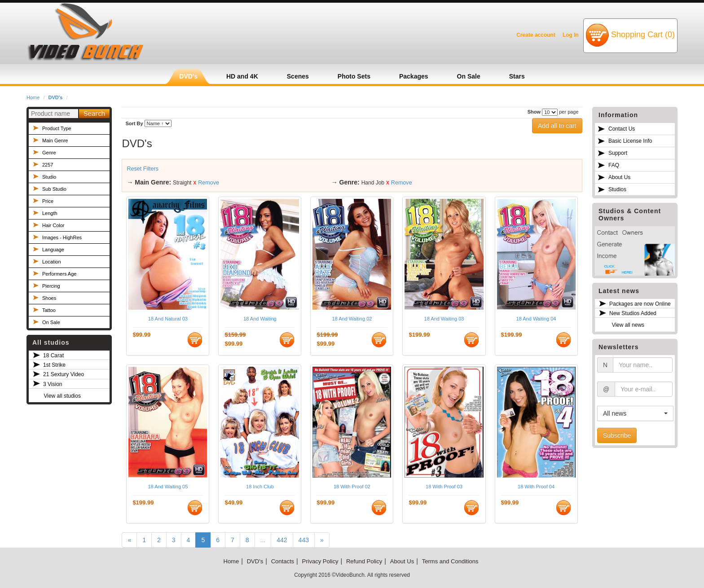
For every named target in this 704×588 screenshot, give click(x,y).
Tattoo (49, 310)
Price (48, 201)
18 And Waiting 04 (536, 319)
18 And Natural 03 (168, 319)
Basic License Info (630, 141)
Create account (536, 35)
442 (282, 540)
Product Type (57, 128)
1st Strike (54, 365)
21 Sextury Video (64, 374)
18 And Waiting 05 (168, 487)
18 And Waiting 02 (352, 319)
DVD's (56, 97)
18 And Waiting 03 (444, 319)
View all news (628, 325)
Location (52, 262)
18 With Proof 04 (536, 487)
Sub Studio (54, 189)
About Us (619, 177)
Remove (209, 183)
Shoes (49, 298)
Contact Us (622, 129)
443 (304, 540)
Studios (617, 189)
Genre (49, 153)
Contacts (283, 561)
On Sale (51, 322)
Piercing (51, 286)
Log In (571, 35)
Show (534, 112)
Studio (49, 177)
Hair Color (53, 225)
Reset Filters (143, 169)
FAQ (614, 165)
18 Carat (53, 355)
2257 (48, 165)
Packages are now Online (640, 304)
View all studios (62, 396)
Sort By (134, 123)
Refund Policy (364, 561)
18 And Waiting (260, 319)
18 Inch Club (260, 487)
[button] (635, 413)
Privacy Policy (320, 561)
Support (618, 153)
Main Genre (55, 140)
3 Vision (53, 384)
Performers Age (59, 274)
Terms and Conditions (450, 561)
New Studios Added (633, 313)
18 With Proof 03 (444, 487)
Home (33, 97)
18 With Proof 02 (352, 487)
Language (53, 250)
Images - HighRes (62, 237)
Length (50, 213)
